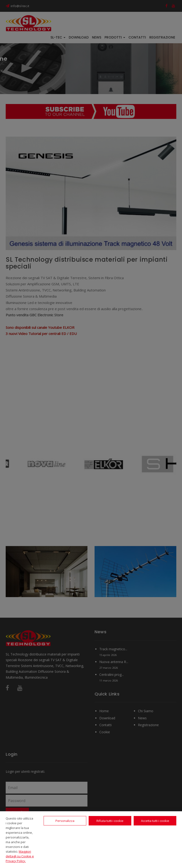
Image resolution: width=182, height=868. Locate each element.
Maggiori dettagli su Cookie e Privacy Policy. (20, 856)
